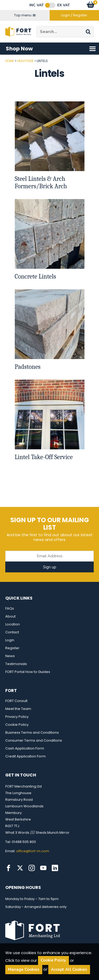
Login (10, 640)
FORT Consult (16, 701)
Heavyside (25, 61)
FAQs (10, 608)
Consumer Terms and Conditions (34, 740)
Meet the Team (18, 709)
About (10, 616)
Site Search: (37, 26)
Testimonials (16, 664)
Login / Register (74, 15)
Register (12, 648)
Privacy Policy (17, 717)
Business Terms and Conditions (32, 732)
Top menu (25, 15)
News (10, 656)
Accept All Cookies (69, 969)
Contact (12, 632)
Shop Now (51, 49)
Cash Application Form (25, 748)
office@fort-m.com (33, 851)
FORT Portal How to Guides (28, 672)
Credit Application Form (25, 756)
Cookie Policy (17, 725)
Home (10, 61)
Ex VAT (64, 5)
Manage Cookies (24, 969)
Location (13, 624)
